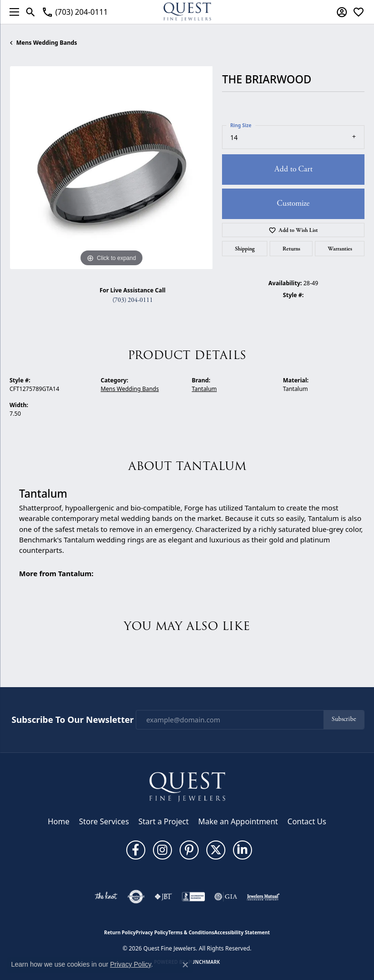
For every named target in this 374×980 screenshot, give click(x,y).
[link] (75, 12)
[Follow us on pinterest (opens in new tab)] (189, 850)
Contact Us (307, 821)
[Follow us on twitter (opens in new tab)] (216, 850)
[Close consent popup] (185, 965)
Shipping (245, 249)
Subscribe (344, 719)
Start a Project (164, 821)
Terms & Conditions (191, 932)
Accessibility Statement (242, 932)
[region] (111, 168)
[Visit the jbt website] (163, 897)
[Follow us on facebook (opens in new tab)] (136, 850)
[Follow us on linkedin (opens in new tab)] (243, 850)
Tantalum (205, 389)
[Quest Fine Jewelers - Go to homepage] (187, 787)
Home (59, 821)
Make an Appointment (238, 821)
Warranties (340, 249)
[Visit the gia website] (226, 897)
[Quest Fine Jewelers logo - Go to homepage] (187, 12)
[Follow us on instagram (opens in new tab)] (162, 850)
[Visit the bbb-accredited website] (193, 897)
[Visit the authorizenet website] (136, 897)
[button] (31, 12)
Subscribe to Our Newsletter (72, 720)
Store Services (104, 821)
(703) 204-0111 (133, 300)
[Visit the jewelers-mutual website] (263, 897)
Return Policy (120, 932)
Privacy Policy (152, 932)
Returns (291, 249)
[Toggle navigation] (12, 12)
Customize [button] (293, 203)
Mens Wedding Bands (47, 43)
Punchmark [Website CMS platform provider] (204, 962)
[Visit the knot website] (106, 897)
